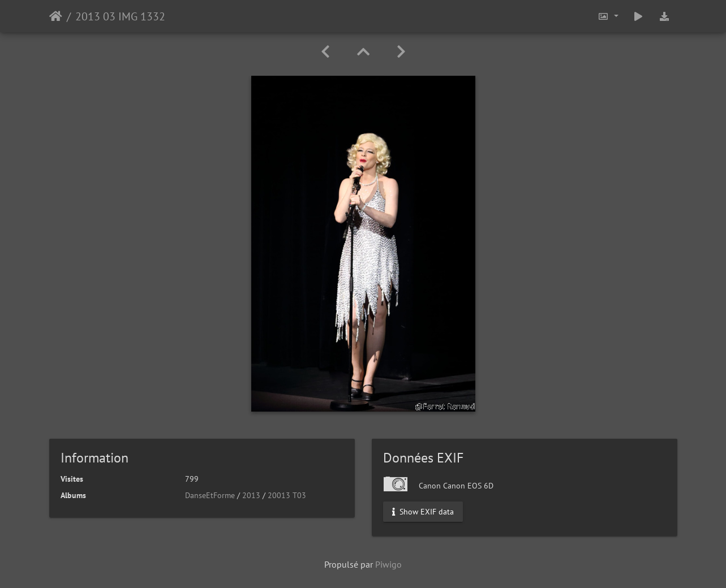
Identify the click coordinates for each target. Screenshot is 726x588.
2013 (251, 495)
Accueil (56, 16)
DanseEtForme (210, 495)
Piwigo (388, 564)
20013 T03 (287, 495)
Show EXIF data (423, 512)
